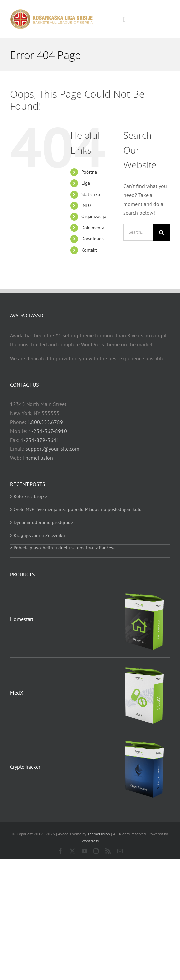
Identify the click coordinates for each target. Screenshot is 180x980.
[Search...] (138, 232)
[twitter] (72, 851)
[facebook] (60, 851)
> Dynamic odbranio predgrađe (41, 522)
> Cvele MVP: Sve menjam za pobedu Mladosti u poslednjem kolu (76, 509)
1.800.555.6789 (45, 422)
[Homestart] (144, 592)
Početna (89, 172)
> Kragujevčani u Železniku (37, 535)
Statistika (91, 194)
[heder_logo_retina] (51, 12)
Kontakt (89, 250)
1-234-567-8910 (48, 431)
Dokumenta (93, 228)
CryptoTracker (25, 767)
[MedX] (144, 666)
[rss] (108, 851)
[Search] (162, 232)
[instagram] (96, 851)
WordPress (90, 841)
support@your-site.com (52, 449)
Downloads (92, 239)
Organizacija (94, 216)
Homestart (22, 619)
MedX (17, 693)
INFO (86, 205)
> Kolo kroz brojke (29, 496)
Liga (86, 183)
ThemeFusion (38, 458)
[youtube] (84, 851)
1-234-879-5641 (40, 440)
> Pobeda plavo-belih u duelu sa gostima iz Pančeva (63, 548)
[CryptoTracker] (144, 739)
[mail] (120, 851)
